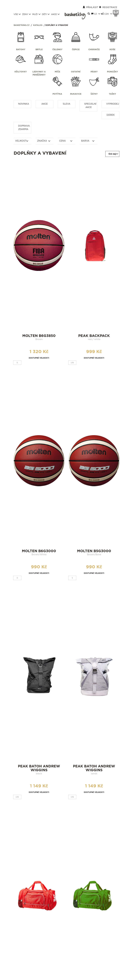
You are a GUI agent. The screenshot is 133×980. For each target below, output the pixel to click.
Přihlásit (92, 7)
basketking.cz (22, 25)
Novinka (24, 104)
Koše (112, 50)
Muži (36, 14)
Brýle (39, 50)
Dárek (111, 115)
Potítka (57, 94)
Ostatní (76, 72)
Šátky (94, 94)
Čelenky (57, 50)
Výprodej (113, 104)
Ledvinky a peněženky (39, 73)
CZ (96, 14)
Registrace (110, 7)
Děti (46, 14)
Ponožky (112, 72)
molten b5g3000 (94, 551)
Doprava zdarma (24, 128)
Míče (57, 72)
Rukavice (76, 94)
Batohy (21, 50)
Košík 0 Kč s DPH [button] (117, 11)
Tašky (112, 94)
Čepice (76, 50)
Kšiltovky (21, 72)
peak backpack (94, 336)
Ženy (26, 14)
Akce (55, 14)
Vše (17, 14)
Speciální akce (90, 106)
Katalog (38, 25)
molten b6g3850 (39, 336)
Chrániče (94, 50)
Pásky (94, 72)
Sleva (67, 104)
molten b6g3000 (39, 551)
